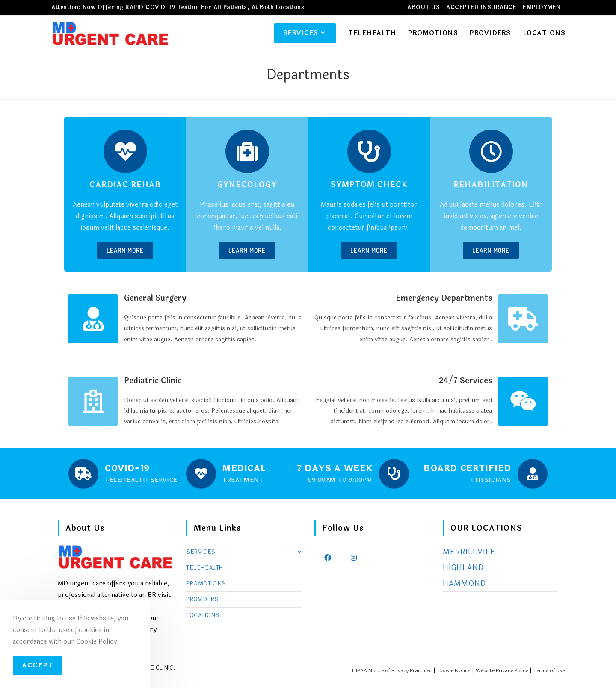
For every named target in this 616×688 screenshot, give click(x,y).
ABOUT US (423, 7)
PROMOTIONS (206, 584)
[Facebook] (327, 558)
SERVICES (244, 552)
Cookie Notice (454, 671)
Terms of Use (549, 671)
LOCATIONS (203, 616)
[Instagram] (354, 558)
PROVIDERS (202, 600)
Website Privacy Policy (502, 671)
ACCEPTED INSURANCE (481, 7)
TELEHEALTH (205, 568)
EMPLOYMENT (544, 7)
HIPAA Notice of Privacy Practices (392, 671)
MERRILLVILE (469, 552)
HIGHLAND (463, 568)
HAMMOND (464, 584)
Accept (38, 666)
